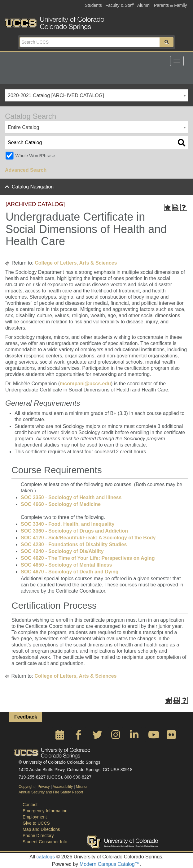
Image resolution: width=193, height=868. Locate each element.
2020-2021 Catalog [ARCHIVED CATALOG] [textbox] (56, 95)
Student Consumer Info (45, 842)
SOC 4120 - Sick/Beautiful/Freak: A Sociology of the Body (88, 538)
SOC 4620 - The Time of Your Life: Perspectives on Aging (88, 558)
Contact (30, 805)
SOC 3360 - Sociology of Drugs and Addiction (74, 531)
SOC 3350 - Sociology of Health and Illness (71, 497)
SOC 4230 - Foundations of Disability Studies (74, 544)
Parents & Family (171, 5)
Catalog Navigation (33, 187)
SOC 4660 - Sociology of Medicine (61, 504)
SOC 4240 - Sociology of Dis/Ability (62, 551)
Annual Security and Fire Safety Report (51, 792)
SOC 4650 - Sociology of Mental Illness (66, 565)
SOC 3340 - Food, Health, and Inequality (68, 524)
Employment (35, 817)
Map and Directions (41, 829)
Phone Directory (38, 836)
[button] (167, 42)
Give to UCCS (36, 823)
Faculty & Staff (119, 5)
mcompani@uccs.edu (85, 384)
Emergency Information (45, 811)
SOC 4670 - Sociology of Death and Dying (70, 572)
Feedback (26, 717)
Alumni (144, 5)
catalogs (46, 857)
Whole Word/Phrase (35, 156)
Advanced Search (26, 170)
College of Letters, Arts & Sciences (76, 263)
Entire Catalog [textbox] (23, 127)
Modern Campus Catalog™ (110, 864)
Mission (82, 787)
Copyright (26, 787)
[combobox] (97, 95)
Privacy (44, 787)
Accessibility (63, 787)
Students (93, 5)
